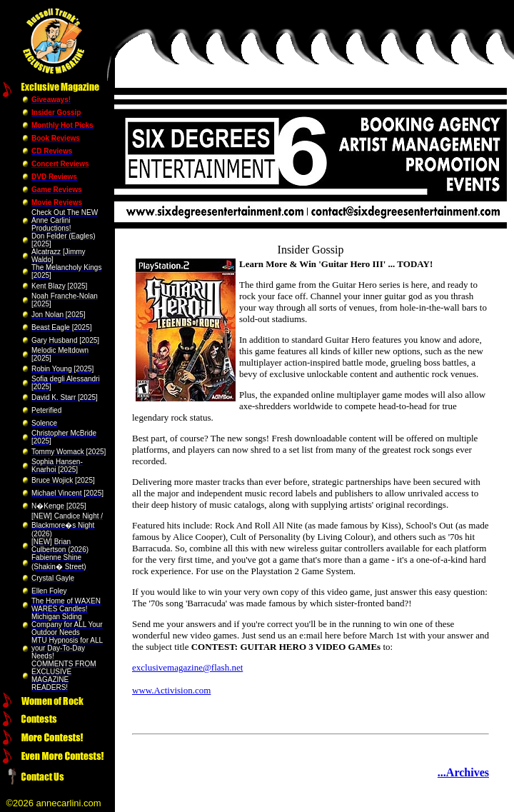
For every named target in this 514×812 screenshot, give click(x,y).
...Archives (463, 772)
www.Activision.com (171, 690)
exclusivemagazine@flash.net (187, 667)
